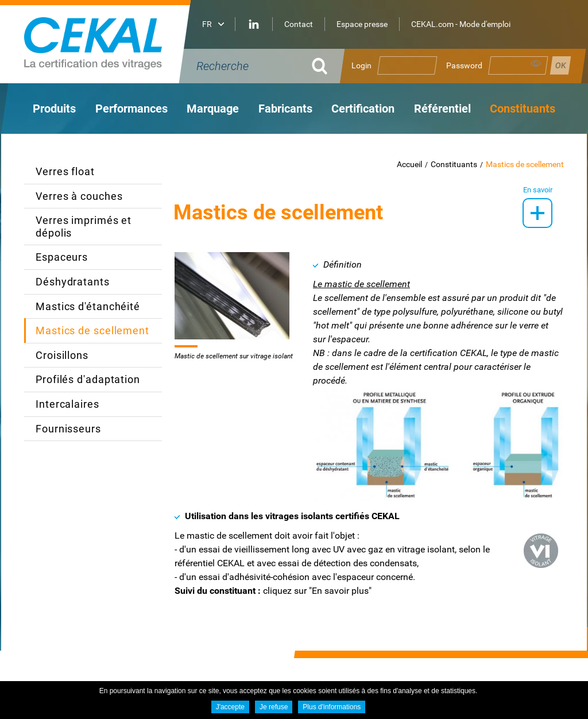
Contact (299, 24)
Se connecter (560, 65)
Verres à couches (79, 196)
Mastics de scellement (525, 164)
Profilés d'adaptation (88, 379)
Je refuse (274, 707)
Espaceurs (62, 257)
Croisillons (62, 355)
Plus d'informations (332, 707)
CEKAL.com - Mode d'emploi (461, 24)
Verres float (65, 171)
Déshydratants (73, 282)
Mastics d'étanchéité (88, 306)
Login (361, 65)
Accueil (409, 164)
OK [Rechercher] (320, 66)
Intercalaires (67, 404)
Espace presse (362, 24)
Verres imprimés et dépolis (84, 227)
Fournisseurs (68, 429)
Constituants (454, 164)
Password (464, 65)
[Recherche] (248, 66)
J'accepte (230, 707)
